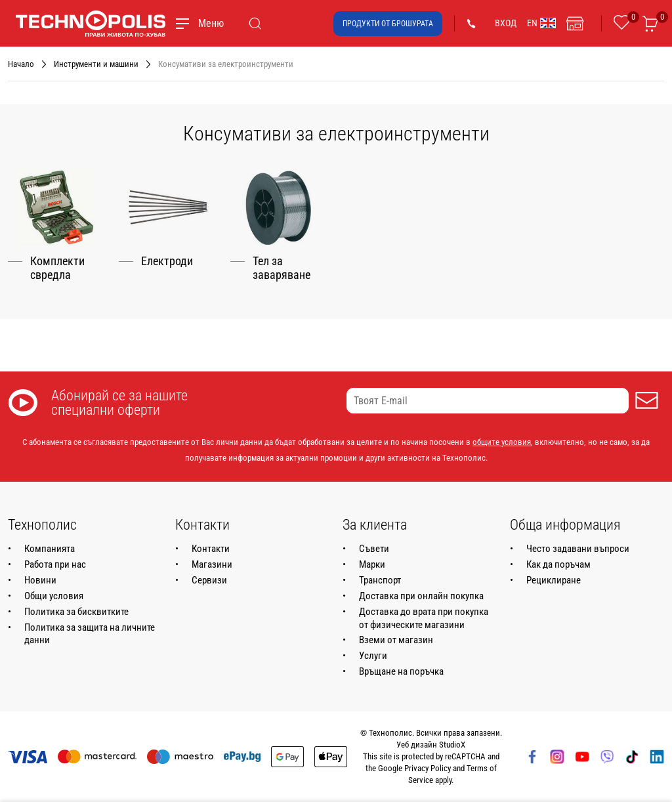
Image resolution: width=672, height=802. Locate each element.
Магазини (212, 564)
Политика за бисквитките (76, 612)
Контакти (211, 549)
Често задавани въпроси (578, 549)
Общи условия (54, 596)
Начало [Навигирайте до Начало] (21, 64)
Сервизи (209, 580)
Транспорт (380, 580)
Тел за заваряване (282, 268)
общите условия (502, 442)
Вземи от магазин (396, 640)
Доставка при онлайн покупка (421, 596)
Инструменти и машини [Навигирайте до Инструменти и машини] (96, 64)
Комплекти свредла (57, 268)
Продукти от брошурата (388, 24)
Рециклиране (554, 580)
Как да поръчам (558, 564)
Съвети (374, 549)
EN (541, 23)
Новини (40, 580)
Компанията (50, 549)
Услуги (373, 656)
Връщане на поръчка (401, 671)
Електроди (167, 261)
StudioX (452, 745)
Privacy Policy (428, 768)
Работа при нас (55, 564)
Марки (372, 564)
